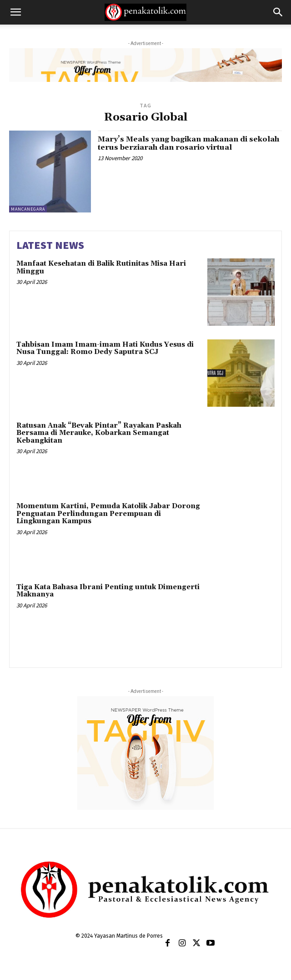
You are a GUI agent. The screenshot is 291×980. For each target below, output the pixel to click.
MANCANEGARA (28, 209)
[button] (15, 12)
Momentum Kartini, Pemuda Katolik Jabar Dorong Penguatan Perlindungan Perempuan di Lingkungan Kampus (108, 514)
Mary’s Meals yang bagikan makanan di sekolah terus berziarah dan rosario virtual (188, 143)
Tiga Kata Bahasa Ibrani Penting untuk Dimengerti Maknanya (108, 591)
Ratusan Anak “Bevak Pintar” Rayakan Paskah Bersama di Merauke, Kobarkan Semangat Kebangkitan (99, 433)
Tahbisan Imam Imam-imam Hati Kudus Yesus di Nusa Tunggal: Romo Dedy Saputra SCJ (105, 349)
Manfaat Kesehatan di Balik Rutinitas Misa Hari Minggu (101, 268)
